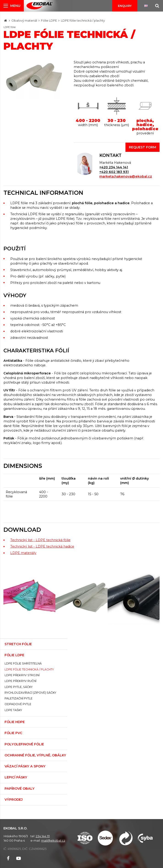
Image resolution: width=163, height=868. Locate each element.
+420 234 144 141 (114, 167)
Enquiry (125, 6)
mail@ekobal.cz (53, 840)
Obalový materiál (24, 20)
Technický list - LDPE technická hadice (42, 546)
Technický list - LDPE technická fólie (40, 540)
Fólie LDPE (49, 20)
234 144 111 (43, 836)
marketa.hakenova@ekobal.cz (126, 176)
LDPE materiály (23, 553)
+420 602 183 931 (114, 172)
